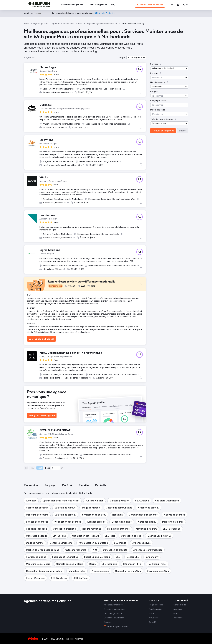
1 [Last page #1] (64, 468)
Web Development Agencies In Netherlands (98, 23)
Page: (48, 468)
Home (26, 23)
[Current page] (56, 468)
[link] (98, 5)
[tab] (31, 486)
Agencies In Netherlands (63, 23)
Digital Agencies (41, 23)
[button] (170, 5)
